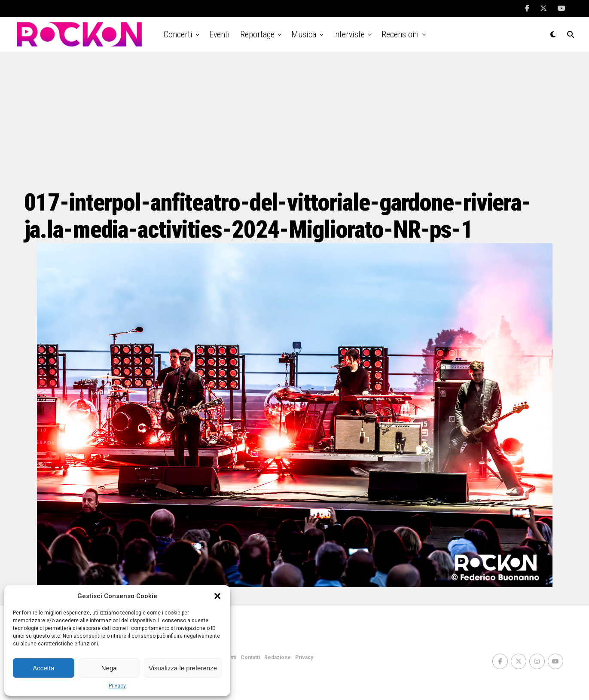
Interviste (349, 34)
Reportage (257, 34)
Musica (304, 34)
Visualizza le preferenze (183, 668)
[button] (217, 596)
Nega (109, 668)
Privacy (117, 686)
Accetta (43, 668)
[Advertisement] (295, 120)
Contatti (250, 657)
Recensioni (400, 34)
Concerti (178, 34)
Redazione (278, 657)
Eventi (220, 34)
